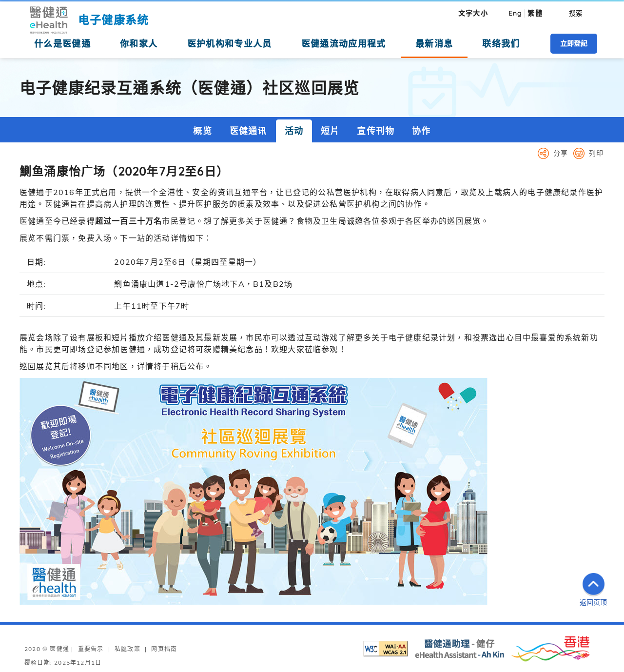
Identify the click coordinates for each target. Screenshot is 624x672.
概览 (202, 131)
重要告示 (91, 649)
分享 (561, 153)
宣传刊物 (376, 131)
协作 (421, 131)
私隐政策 (127, 649)
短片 (330, 131)
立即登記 (574, 43)
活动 (294, 131)
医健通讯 (248, 131)
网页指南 (164, 649)
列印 (596, 153)
